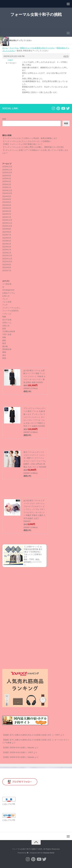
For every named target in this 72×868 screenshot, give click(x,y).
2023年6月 (7, 238)
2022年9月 (7, 265)
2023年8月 (7, 232)
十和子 (57, 735)
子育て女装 (7, 335)
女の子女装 (7, 320)
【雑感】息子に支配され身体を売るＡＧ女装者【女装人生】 (27, 735)
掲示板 (5, 346)
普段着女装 (7, 349)
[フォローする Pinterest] (58, 108)
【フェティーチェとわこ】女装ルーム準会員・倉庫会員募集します (30, 138)
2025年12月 (7, 167)
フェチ (5, 305)
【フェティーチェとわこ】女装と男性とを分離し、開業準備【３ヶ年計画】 (33, 147)
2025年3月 (7, 181)
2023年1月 (7, 253)
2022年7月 (7, 271)
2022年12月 (7, 256)
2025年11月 (7, 170)
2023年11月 (7, 223)
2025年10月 (7, 173)
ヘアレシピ (7, 314)
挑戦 (4, 340)
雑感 (4, 358)
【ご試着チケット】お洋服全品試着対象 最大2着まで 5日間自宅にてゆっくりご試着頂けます (33, 552)
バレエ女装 (7, 302)
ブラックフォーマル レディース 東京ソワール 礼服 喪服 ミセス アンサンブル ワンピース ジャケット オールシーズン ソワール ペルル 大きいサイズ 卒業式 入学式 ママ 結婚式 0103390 (35, 417)
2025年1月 (7, 187)
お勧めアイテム (9, 293)
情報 (4, 337)
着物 (4, 352)
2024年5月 (7, 205)
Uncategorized (8, 290)
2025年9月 (7, 176)
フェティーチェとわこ (11, 308)
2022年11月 (7, 259)
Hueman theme (49, 853)
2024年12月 (7, 190)
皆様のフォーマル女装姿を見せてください (37, 48)
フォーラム (14, 48)
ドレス (5, 299)
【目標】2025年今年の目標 (13, 748)
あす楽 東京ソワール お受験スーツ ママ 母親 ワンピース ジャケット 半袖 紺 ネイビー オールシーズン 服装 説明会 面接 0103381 (34, 376)
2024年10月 (7, 193)
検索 (4, 119)
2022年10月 (7, 262)
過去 (4, 355)
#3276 (66, 56)
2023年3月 (7, 247)
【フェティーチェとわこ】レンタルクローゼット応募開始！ (27, 141)
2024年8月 (7, 199)
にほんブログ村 (9, 804)
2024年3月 (7, 211)
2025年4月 (7, 179)
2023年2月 (7, 250)
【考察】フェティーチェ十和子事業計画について (22, 144)
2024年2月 (7, 214)
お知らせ (6, 296)
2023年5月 (7, 241)
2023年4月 (7, 244)
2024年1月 (7, 217)
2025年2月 (7, 184)
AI (3, 287)
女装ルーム (7, 323)
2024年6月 (7, 202)
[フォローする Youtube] (63, 108)
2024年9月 (7, 196)
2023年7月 (7, 235)
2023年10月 (7, 226)
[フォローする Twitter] (68, 108)
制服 (4, 317)
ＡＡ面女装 (7, 284)
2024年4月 (7, 208)
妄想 (4, 329)
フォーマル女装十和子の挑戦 (36, 14)
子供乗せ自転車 (9, 331)
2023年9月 (7, 229)
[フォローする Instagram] (53, 108)
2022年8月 (7, 268)
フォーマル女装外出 (11, 311)
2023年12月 (7, 220)
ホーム (5, 48)
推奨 (4, 343)
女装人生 (6, 326)
